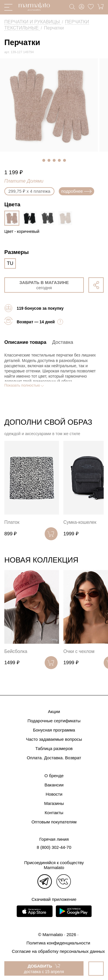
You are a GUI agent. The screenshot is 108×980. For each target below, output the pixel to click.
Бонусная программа (54, 730)
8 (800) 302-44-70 (54, 847)
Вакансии (54, 785)
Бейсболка (16, 651)
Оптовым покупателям (54, 822)
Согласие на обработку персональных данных (58, 951)
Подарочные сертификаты (54, 721)
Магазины (54, 803)
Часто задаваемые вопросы (54, 739)
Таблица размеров (54, 748)
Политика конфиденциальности (58, 943)
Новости (54, 794)
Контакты (54, 813)
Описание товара (25, 342)
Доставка (63, 342)
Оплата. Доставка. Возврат (54, 758)
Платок (12, 522)
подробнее (76, 191)
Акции (54, 711)
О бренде (54, 776)
